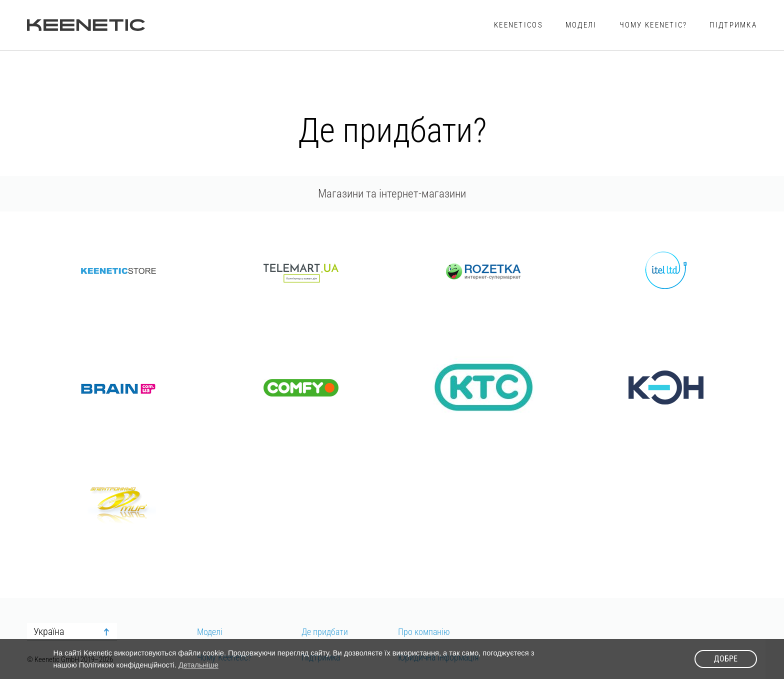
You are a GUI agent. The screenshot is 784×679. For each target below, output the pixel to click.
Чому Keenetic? (653, 25)
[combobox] (72, 632)
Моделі (581, 25)
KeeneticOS (518, 25)
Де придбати (325, 632)
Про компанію (424, 632)
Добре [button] (726, 659)
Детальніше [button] (198, 665)
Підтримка (733, 25)
